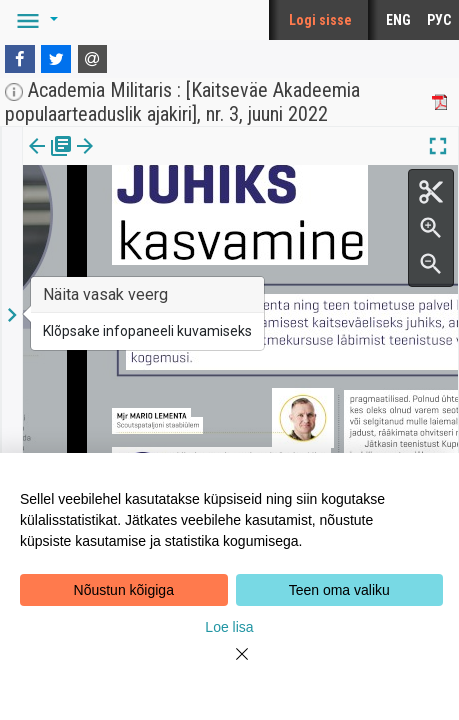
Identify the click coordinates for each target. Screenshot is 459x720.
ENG (398, 20)
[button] (34, 20)
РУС (439, 20)
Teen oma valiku (339, 590)
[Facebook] (20, 59)
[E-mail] (93, 59)
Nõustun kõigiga (124, 590)
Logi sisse (320, 20)
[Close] (230, 666)
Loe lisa (229, 627)
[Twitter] (56, 59)
